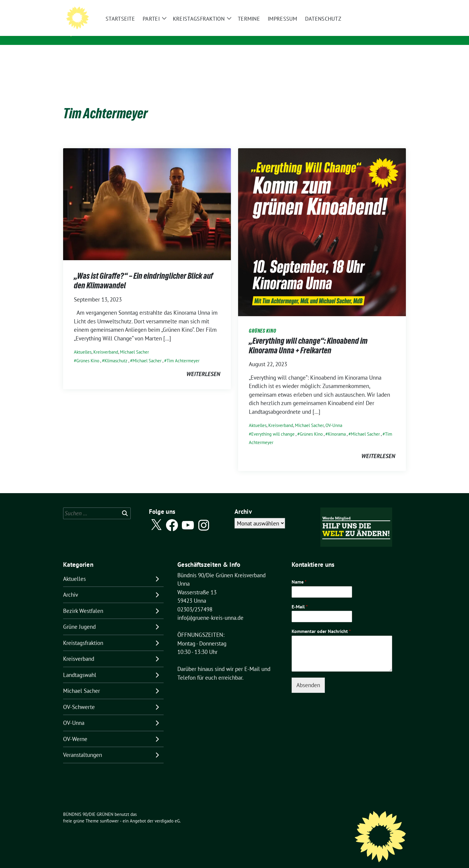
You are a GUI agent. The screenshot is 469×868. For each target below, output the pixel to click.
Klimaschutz (116, 351)
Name (299, 572)
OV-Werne (75, 730)
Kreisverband (106, 343)
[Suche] (387, 6)
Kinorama (337, 425)
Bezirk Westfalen (83, 602)
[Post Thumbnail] (147, 194)
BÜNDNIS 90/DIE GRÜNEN (121, 24)
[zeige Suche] (395, 6)
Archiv (71, 585)
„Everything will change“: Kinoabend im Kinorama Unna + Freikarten (308, 336)
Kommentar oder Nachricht (321, 622)
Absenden (308, 676)
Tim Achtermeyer (183, 351)
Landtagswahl (80, 666)
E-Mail (300, 597)
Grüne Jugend (79, 617)
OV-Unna (334, 416)
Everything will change (273, 425)
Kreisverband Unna (111, 33)
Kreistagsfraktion (83, 634)
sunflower (109, 812)
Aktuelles (83, 343)
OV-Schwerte (79, 698)
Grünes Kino (88, 351)
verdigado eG (167, 812)
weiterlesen (203, 365)
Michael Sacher (134, 343)
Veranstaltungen (83, 746)
